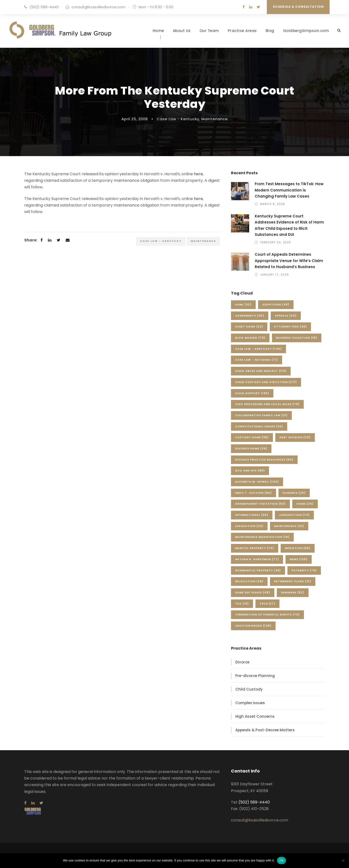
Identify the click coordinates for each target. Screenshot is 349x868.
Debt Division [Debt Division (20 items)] (295, 437)
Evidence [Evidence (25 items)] (294, 493)
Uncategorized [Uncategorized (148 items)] (253, 626)
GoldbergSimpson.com (306, 31)
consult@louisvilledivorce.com (98, 7)
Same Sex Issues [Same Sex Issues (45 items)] (253, 592)
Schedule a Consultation (298, 7)
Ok (282, 860)
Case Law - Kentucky (178, 119)
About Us (182, 31)
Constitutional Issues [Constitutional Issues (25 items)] (259, 426)
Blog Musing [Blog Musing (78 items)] (250, 338)
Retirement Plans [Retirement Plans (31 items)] (293, 581)
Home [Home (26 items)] (305, 504)
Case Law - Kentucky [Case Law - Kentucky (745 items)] (258, 349)
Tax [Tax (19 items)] (242, 604)
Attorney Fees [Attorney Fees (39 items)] (290, 326)
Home (158, 31)
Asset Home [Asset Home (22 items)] (249, 326)
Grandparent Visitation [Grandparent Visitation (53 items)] (260, 504)
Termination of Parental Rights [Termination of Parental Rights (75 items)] (267, 614)
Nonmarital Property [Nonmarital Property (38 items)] (258, 570)
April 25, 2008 (135, 119)
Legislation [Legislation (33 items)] (249, 526)
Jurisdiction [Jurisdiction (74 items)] (294, 515)
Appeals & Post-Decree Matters (265, 730)
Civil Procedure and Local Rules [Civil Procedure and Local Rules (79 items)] (267, 404)
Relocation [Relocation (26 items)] (249, 581)
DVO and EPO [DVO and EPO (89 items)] (250, 470)
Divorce (242, 662)
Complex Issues (250, 703)
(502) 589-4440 (44, 7)
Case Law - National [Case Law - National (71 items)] (257, 360)
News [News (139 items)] (299, 559)
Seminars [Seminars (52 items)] (293, 592)
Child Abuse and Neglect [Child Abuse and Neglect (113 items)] (261, 371)
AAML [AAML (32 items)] (243, 304)
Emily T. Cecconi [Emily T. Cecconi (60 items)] (254, 493)
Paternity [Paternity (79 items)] (304, 570)
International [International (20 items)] (252, 515)
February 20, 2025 (276, 242)
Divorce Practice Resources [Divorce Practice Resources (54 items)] (264, 460)
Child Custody (249, 689)
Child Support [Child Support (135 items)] (252, 393)
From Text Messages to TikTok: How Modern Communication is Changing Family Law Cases (289, 190)
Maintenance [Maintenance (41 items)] (289, 526)
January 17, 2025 (274, 275)
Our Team (209, 31)
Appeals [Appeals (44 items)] (286, 316)
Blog (270, 31)
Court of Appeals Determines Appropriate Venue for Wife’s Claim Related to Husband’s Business (289, 261)
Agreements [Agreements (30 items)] (250, 316)
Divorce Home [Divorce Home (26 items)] (251, 448)
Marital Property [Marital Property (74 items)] (255, 548)
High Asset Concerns (255, 716)
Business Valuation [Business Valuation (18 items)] (297, 338)
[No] (343, 860)
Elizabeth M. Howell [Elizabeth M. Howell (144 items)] (257, 482)
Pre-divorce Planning (255, 676)
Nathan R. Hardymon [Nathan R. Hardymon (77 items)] (257, 559)
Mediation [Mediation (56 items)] (298, 548)
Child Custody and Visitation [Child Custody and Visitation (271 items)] (266, 382)
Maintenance (215, 119)
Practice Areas (242, 31)
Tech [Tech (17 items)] (267, 604)
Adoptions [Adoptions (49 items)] (276, 304)
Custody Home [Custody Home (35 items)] (252, 437)
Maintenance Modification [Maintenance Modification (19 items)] (262, 537)
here (198, 174)
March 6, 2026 (273, 204)
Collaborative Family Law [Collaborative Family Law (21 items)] (261, 415)
